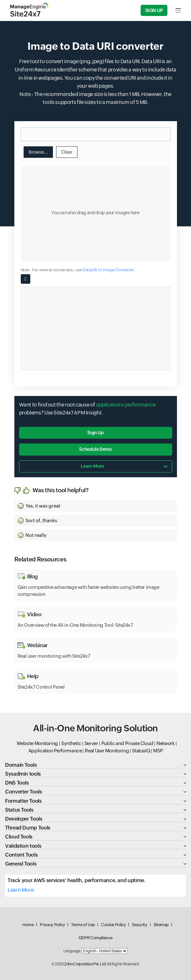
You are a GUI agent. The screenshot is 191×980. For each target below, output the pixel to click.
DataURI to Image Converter (108, 270)
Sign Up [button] (95, 433)
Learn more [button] (92, 466)
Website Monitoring (37, 743)
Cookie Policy (113, 925)
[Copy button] (26, 279)
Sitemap (161, 925)
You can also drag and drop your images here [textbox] (95, 213)
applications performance (126, 405)
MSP (158, 751)
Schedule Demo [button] (95, 449)
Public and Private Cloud (127, 743)
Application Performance (55, 751)
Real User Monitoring (107, 751)
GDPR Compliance (96, 938)
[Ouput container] (96, 328)
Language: (72, 951)
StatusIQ (141, 751)
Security (140, 925)
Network (165, 743)
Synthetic (71, 743)
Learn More (21, 890)
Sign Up (154, 10)
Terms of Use (83, 925)
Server (91, 743)
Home (28, 925)
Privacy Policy (52, 925)
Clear (67, 152)
